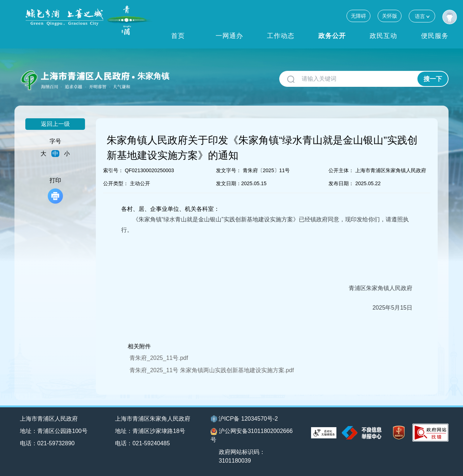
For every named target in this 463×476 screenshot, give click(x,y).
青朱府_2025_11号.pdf (159, 358)
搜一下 (433, 79)
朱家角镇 (153, 76)
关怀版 (390, 16)
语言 (422, 16)
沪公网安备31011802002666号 (252, 435)
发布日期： (341, 183)
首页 (178, 36)
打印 (55, 190)
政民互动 (383, 36)
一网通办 (229, 36)
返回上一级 (55, 124)
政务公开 (332, 36)
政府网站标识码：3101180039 (242, 456)
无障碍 (358, 16)
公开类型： (116, 183)
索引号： (113, 170)
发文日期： (229, 183)
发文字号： (229, 170)
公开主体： (341, 170)
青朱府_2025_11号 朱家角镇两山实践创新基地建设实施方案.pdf (212, 370)
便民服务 (435, 36)
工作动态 (281, 36)
